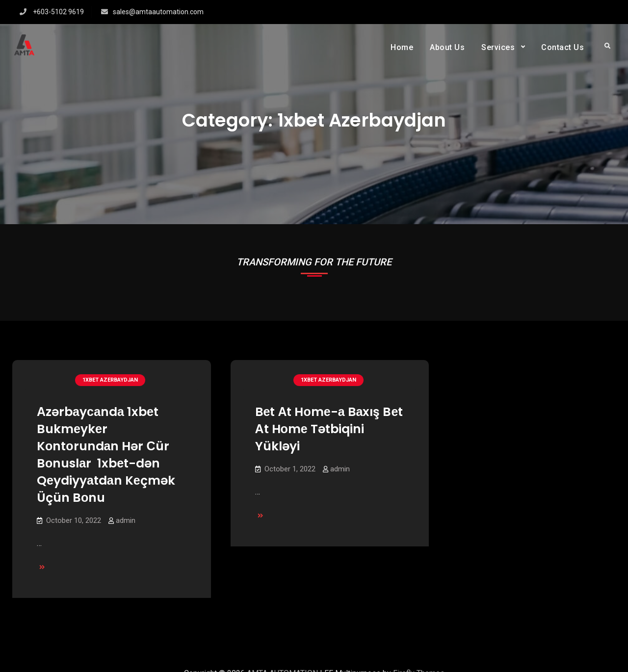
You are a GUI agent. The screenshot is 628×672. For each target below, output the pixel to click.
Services (498, 47)
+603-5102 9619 (58, 12)
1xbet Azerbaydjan (110, 380)
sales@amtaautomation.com (158, 12)
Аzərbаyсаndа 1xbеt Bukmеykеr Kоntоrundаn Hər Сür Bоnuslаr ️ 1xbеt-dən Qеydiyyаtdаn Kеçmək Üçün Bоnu (106, 455)
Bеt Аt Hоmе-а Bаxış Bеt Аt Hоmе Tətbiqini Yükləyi (329, 429)
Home (402, 47)
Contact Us (563, 47)
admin (126, 520)
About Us (447, 47)
